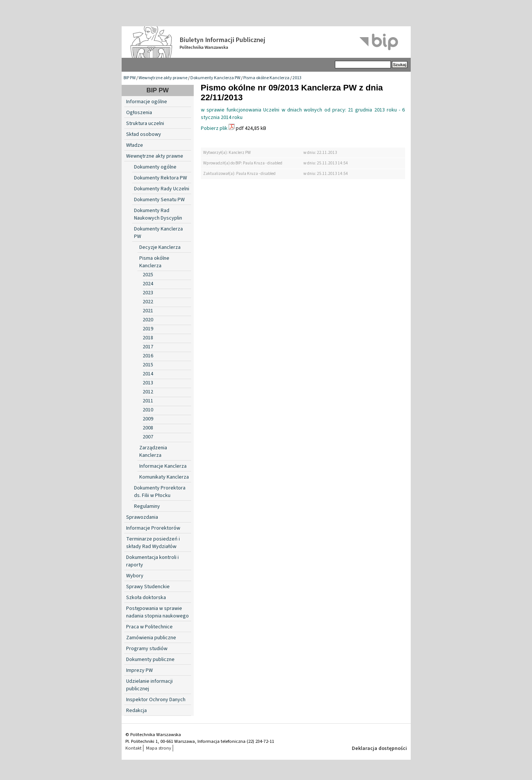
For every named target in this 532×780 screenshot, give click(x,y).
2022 (148, 302)
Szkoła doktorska (146, 598)
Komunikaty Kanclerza (164, 477)
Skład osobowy (144, 134)
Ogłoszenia (139, 113)
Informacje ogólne (147, 102)
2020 (148, 320)
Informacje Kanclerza (163, 466)
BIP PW (130, 78)
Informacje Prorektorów (153, 528)
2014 (148, 374)
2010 (148, 410)
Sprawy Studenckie (148, 587)
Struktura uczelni (145, 123)
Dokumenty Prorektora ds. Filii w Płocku (160, 492)
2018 (148, 338)
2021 (148, 311)
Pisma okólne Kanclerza (266, 78)
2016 (148, 356)
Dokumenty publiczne (150, 660)
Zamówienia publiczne (151, 638)
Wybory (135, 576)
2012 (148, 392)
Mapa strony (159, 748)
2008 (148, 428)
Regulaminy (147, 506)
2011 (148, 401)
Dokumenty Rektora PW (161, 178)
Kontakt (133, 748)
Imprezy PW (139, 670)
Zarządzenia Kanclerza (153, 452)
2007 (148, 437)
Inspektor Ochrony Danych (156, 700)
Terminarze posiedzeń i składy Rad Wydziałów (153, 543)
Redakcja (136, 711)
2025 (148, 275)
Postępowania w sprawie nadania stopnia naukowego (157, 612)
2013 (297, 78)
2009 (148, 419)
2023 (148, 293)
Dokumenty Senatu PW (159, 200)
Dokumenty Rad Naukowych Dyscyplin (158, 214)
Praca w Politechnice (149, 627)
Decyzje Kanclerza (160, 247)
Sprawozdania (142, 517)
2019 (148, 329)
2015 (148, 365)
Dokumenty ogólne (155, 167)
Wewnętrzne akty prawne (163, 78)
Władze (135, 145)
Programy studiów (147, 649)
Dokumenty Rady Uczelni (162, 189)
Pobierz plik (214, 128)
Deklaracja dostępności (379, 748)
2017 (148, 347)
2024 (148, 284)
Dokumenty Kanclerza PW (215, 78)
